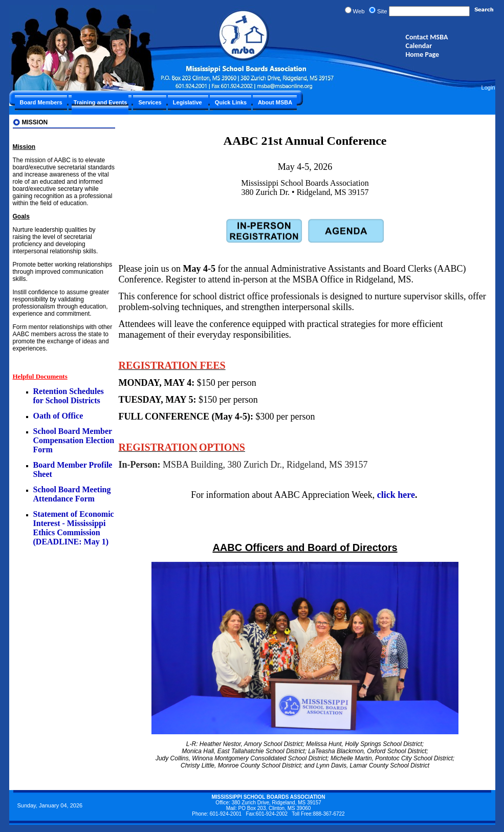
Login (488, 87)
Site (382, 11)
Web (359, 11)
